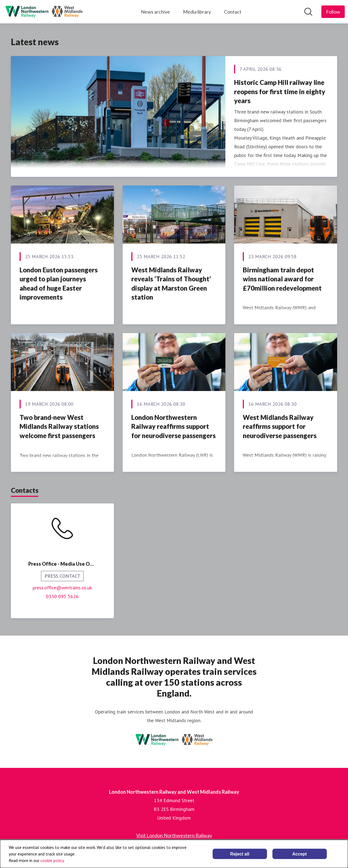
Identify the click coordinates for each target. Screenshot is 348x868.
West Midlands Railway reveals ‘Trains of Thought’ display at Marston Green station (171, 284)
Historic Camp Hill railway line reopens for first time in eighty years (280, 91)
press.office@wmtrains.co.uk (62, 588)
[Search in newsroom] (308, 12)
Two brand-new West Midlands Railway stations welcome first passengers (59, 426)
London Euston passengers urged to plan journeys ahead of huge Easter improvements (59, 284)
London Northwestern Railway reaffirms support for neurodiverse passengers (173, 426)
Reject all (240, 854)
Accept (299, 854)
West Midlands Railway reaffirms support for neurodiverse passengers (280, 426)
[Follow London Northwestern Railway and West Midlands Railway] (333, 12)
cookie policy (52, 860)
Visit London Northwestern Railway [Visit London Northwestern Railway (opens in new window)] (174, 835)
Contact (233, 12)
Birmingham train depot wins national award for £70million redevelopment (282, 279)
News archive (155, 12)
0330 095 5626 (62, 596)
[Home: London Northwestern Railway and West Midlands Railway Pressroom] (44, 12)
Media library (197, 12)
